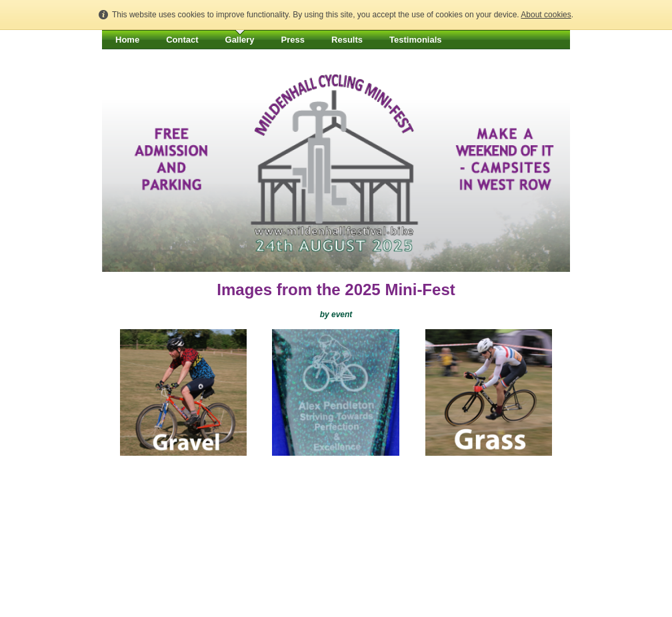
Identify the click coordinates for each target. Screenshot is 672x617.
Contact (182, 40)
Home (127, 40)
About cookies (546, 15)
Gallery (240, 40)
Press (293, 40)
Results (347, 40)
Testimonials (416, 40)
